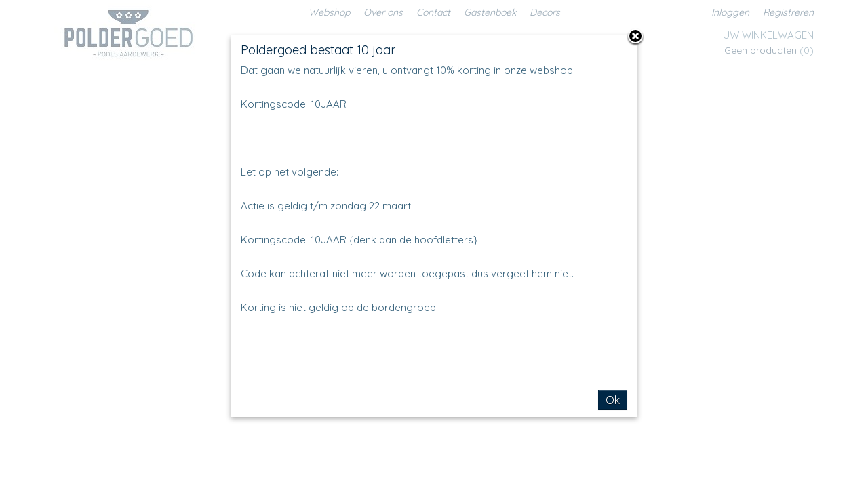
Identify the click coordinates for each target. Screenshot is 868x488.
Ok (613, 400)
